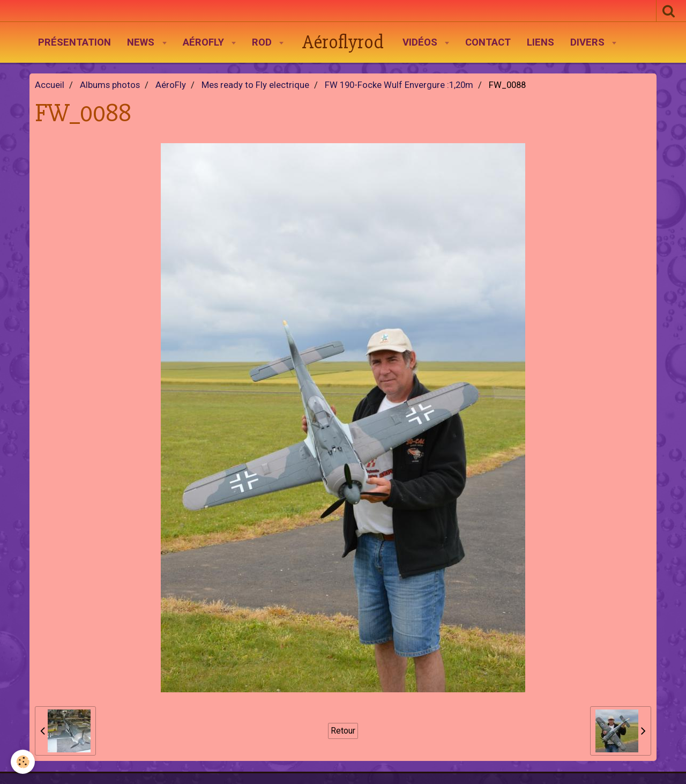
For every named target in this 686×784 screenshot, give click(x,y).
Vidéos (421, 42)
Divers (589, 42)
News (142, 42)
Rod (263, 42)
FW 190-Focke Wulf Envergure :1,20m (399, 85)
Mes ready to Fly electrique (255, 85)
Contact (488, 42)
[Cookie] (23, 762)
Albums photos (110, 85)
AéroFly (205, 42)
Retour (343, 731)
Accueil (50, 85)
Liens (540, 42)
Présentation (74, 42)
